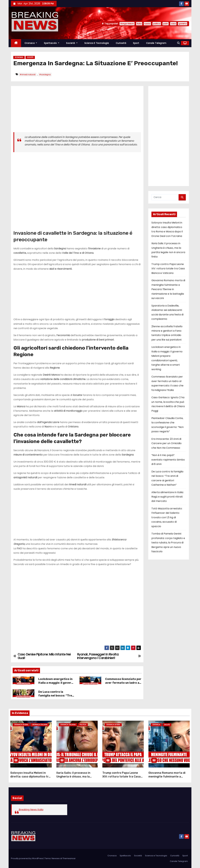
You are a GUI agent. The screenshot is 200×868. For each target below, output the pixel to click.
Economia (19, 57)
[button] (178, 43)
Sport (136, 43)
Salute (167, 725)
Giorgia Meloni (127, 24)
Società (72, 43)
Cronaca (31, 43)
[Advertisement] (77, 110)
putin (166, 24)
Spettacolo (52, 43)
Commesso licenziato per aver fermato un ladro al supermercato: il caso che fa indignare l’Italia (123, 685)
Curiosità (121, 43)
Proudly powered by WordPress (27, 858)
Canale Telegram (156, 43)
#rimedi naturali (28, 75)
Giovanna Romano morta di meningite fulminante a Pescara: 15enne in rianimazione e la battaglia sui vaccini (168, 289)
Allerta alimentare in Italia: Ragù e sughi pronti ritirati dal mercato (167, 497)
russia (147, 24)
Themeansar (69, 858)
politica (157, 24)
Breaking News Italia (31, 810)
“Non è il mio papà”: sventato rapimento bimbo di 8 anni (168, 460)
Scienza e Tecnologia (97, 43)
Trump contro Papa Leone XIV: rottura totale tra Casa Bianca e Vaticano (168, 269)
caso (173, 24)
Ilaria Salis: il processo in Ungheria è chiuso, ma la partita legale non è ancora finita (75, 778)
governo (183, 24)
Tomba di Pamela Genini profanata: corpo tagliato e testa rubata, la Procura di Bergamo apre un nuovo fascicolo (168, 543)
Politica (83, 725)
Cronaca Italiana (40, 725)
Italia (139, 24)
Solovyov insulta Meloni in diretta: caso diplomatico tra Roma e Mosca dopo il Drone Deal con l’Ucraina (30, 778)
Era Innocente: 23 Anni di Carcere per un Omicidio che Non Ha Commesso (166, 443)
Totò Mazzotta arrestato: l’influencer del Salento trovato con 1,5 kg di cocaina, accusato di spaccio (167, 517)
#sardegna (45, 75)
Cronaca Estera (21, 725)
